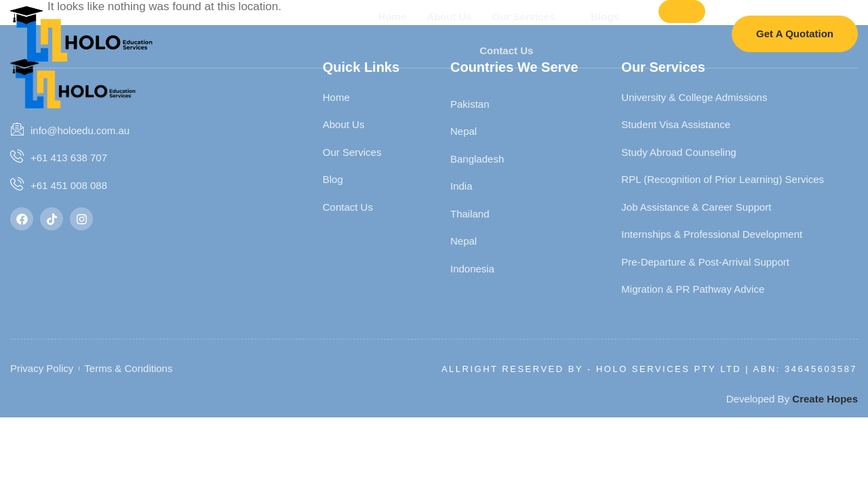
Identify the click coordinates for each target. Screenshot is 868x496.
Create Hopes (825, 399)
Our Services (528, 16)
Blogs (610, 16)
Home (391, 16)
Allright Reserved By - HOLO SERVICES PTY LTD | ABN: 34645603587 (649, 369)
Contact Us (506, 50)
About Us (449, 16)
